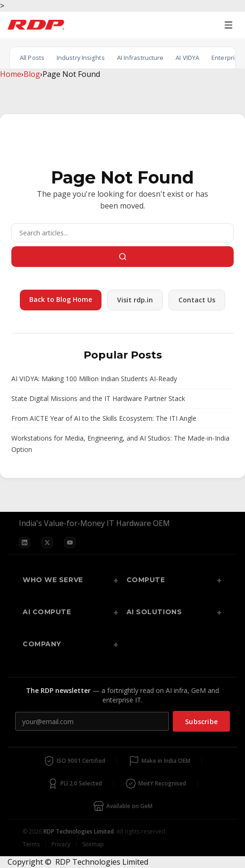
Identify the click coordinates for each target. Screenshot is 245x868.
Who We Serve (53, 580)
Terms (31, 844)
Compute (146, 580)
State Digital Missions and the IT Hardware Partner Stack (98, 398)
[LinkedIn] (25, 542)
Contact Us (197, 300)
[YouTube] (70, 542)
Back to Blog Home (61, 299)
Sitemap (93, 844)
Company (42, 644)
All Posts (32, 58)
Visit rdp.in (135, 300)
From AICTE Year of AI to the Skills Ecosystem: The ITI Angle (104, 418)
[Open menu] (228, 25)
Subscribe (201, 722)
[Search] (122, 233)
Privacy (61, 844)
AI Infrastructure (140, 58)
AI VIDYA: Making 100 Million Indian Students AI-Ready (94, 379)
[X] (47, 542)
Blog (32, 74)
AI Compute (47, 612)
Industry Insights (81, 58)
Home (11, 74)
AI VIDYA (187, 58)
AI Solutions (154, 612)
